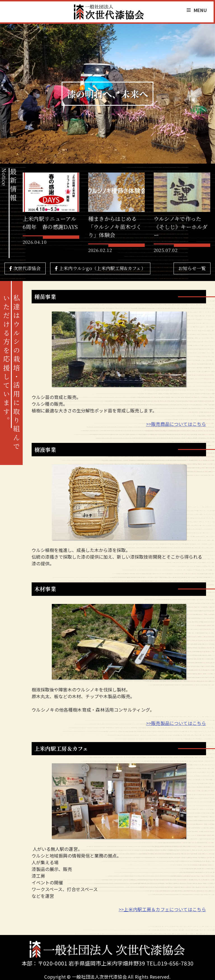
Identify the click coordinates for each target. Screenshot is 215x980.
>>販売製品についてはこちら (176, 723)
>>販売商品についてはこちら (176, 424)
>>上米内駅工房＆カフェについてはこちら (162, 909)
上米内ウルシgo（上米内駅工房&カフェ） (100, 268)
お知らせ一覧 (192, 268)
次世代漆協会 (25, 268)
